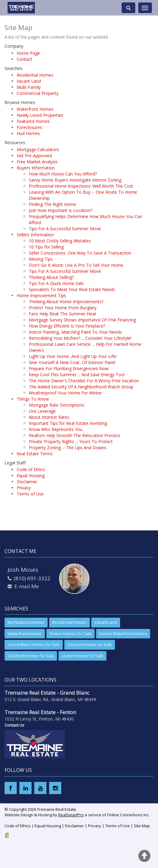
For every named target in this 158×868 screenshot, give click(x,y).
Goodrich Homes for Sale (31, 656)
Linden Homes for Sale (82, 656)
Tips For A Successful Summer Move (65, 229)
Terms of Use (30, 494)
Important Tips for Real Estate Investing (68, 423)
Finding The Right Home (52, 204)
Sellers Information (35, 235)
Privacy (24, 488)
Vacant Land (29, 81)
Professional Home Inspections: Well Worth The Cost (81, 186)
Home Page (28, 53)
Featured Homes (33, 121)
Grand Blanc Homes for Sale (34, 644)
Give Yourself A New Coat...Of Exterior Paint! (72, 362)
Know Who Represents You (56, 429)
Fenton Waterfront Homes (123, 634)
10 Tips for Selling (46, 247)
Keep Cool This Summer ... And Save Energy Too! (77, 375)
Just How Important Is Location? (61, 210)
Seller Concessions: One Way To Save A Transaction (80, 253)
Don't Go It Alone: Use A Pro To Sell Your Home (76, 265)
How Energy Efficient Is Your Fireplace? (67, 326)
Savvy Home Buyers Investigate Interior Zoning (75, 180)
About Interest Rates (49, 417)
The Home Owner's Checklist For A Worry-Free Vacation (84, 381)
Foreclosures (29, 127)
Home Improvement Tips (41, 295)
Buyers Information (36, 168)
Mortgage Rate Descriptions (57, 405)
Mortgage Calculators (38, 149)
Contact (24, 59)
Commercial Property (38, 93)
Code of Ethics (31, 469)
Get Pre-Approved (34, 156)
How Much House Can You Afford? (63, 174)
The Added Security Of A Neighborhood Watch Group (81, 387)
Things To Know (33, 399)
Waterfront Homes (35, 109)
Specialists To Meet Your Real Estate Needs (72, 289)
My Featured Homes (26, 622)
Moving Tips (41, 259)
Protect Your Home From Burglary (63, 308)
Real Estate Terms (35, 454)
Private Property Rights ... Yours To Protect (71, 441)
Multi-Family (29, 87)
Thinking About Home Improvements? (66, 302)
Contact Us (14, 725)
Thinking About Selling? (51, 277)
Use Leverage (42, 411)
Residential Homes (35, 75)
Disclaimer (27, 482)
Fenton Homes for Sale (71, 634)
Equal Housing (31, 476)
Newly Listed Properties (40, 115)
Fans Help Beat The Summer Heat (62, 314)
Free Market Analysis (37, 162)
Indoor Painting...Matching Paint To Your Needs (75, 332)
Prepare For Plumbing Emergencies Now (69, 368)
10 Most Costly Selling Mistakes (60, 241)
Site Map (142, 826)
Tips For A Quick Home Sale (56, 283)
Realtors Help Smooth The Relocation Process (74, 435)
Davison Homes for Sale (90, 644)
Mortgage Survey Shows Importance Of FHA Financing (82, 320)
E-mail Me (27, 586)
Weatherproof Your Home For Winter (65, 393)
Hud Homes (28, 133)
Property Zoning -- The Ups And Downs (68, 448)
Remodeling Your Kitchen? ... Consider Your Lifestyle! (80, 338)
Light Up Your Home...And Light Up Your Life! (73, 356)
